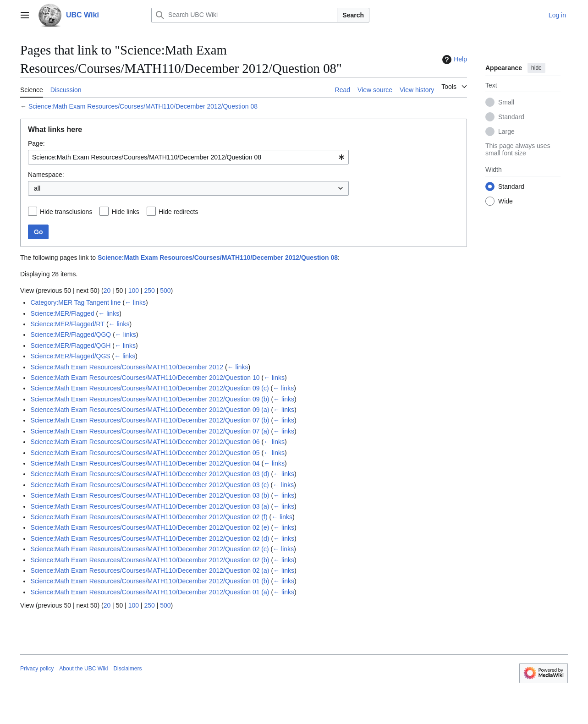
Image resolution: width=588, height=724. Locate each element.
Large (506, 132)
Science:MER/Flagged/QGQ (71, 335)
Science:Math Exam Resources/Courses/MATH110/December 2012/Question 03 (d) (150, 474)
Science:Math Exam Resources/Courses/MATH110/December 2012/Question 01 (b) (150, 581)
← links (135, 302)
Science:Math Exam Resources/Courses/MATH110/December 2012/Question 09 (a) (150, 410)
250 (149, 291)
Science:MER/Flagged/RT (67, 324)
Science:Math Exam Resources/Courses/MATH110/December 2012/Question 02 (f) (149, 517)
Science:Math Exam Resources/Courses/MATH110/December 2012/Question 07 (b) (150, 420)
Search (353, 15)
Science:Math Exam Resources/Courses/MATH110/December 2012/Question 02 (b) (150, 560)
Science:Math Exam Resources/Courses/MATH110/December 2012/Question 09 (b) (150, 399)
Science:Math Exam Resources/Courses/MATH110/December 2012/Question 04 (145, 463)
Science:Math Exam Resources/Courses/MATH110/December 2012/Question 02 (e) (150, 527)
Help (453, 60)
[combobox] (188, 157)
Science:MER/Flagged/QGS (70, 356)
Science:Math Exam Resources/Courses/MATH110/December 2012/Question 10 (145, 378)
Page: (36, 143)
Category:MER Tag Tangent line (75, 302)
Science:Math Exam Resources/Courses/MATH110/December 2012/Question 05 (145, 453)
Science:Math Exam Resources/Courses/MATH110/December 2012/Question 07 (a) (150, 431)
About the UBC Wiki (83, 669)
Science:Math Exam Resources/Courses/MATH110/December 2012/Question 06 (145, 442)
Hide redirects (178, 212)
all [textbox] (37, 188)
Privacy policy (37, 669)
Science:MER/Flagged (62, 313)
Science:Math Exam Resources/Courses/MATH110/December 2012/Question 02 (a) (150, 570)
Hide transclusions (66, 212)
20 (107, 291)
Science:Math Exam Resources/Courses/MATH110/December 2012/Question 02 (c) (149, 549)
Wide (506, 201)
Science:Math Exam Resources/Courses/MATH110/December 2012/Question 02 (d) (150, 538)
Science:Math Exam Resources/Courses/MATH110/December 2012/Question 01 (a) (150, 592)
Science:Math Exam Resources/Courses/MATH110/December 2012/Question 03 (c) (149, 485)
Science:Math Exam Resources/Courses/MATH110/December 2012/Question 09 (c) (149, 388)
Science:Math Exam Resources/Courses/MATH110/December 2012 (127, 367)
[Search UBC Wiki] (244, 15)
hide (536, 68)
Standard (511, 117)
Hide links (125, 212)
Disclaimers (127, 669)
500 (165, 291)
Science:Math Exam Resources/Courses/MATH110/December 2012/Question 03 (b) (150, 495)
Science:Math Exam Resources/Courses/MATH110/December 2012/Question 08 (143, 106)
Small (506, 102)
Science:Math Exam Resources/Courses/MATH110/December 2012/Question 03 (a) (150, 506)
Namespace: (46, 175)
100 (134, 291)
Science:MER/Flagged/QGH (70, 346)
